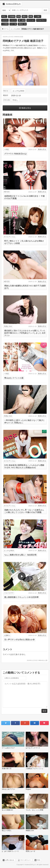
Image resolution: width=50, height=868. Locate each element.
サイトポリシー (26, 860)
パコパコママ (9, 593)
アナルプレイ (41, 20)
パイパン (13, 20)
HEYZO (7, 192)
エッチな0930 (18, 91)
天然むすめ (8, 326)
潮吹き (25, 16)
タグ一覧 (13, 24)
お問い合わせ (10, 860)
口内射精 (12, 16)
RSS (39, 860)
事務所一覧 (22, 24)
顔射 (19, 16)
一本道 (6, 149)
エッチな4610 (9, 551)
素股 (31, 16)
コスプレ (5, 20)
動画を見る (26, 108)
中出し (4, 16)
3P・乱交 (22, 20)
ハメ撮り (37, 16)
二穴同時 (5, 24)
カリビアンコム (9, 237)
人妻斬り (7, 635)
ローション (31, 20)
